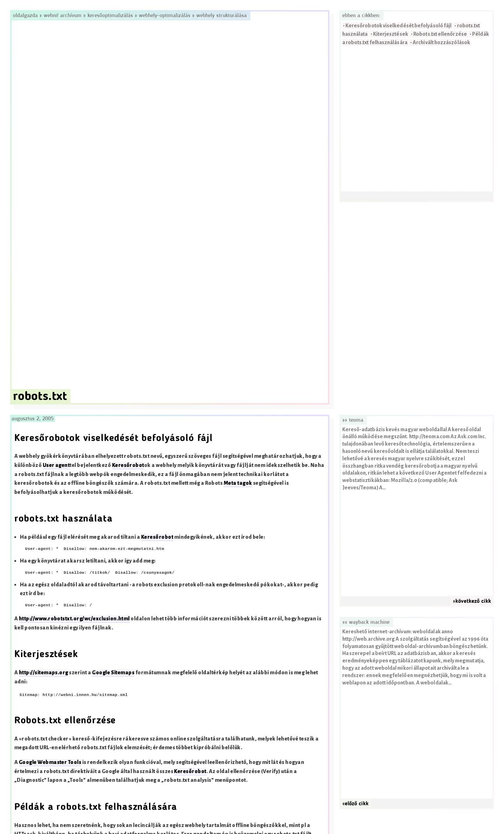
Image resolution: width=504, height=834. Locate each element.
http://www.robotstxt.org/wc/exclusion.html (74, 619)
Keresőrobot (128, 465)
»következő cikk (472, 601)
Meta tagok (238, 483)
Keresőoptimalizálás (110, 16)
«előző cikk (355, 804)
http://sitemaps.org (44, 673)
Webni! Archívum (63, 16)
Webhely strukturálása (222, 16)
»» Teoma (353, 420)
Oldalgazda (26, 16)
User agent (56, 465)
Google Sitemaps (113, 673)
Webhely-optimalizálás (165, 16)
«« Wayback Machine (366, 622)
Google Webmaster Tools (50, 762)
